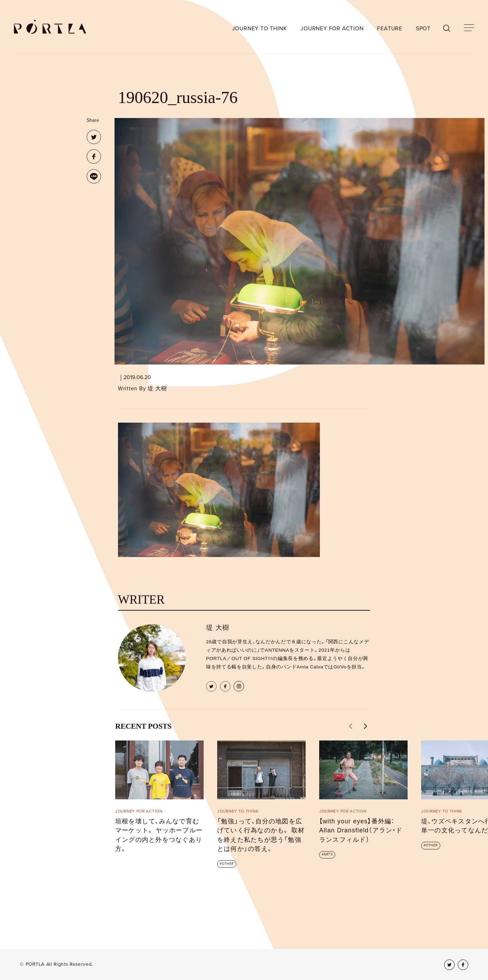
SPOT (423, 29)
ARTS (328, 854)
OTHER (228, 864)
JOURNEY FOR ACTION (332, 29)
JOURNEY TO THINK (260, 29)
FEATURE (390, 29)
